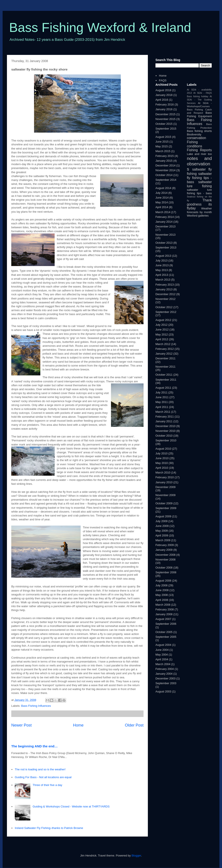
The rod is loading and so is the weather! (40, 769)
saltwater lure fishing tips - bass (199, 192)
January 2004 (164, 674)
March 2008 (163, 605)
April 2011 (162, 407)
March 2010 (163, 473)
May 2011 (162, 402)
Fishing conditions (194, 144)
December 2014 (166, 165)
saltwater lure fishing (199, 184)
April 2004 (162, 659)
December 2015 (166, 114)
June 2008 (162, 590)
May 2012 (162, 335)
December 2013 (166, 226)
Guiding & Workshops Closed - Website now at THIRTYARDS (71, 806)
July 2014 (162, 193)
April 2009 (162, 535)
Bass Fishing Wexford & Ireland (100, 27)
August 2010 (163, 449)
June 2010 (162, 458)
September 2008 (166, 572)
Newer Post (21, 725)
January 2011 (164, 421)
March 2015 (163, 151)
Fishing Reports (199, 150)
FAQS (163, 80)
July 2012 (162, 325)
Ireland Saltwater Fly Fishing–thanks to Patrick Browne (49, 828)
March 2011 (163, 412)
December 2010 (166, 426)
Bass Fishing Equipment (199, 114)
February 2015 (165, 156)
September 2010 (166, 440)
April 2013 (162, 275)
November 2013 (166, 235)
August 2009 (163, 516)
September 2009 (166, 508)
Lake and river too (199, 154)
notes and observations (199, 164)
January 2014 (164, 222)
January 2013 (164, 289)
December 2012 (166, 294)
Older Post (134, 725)
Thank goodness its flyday (199, 204)
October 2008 (164, 568)
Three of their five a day (47, 785)
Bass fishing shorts (199, 131)
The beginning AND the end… (34, 746)
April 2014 (162, 207)
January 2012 (164, 354)
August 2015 (163, 137)
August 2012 (163, 320)
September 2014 (166, 180)
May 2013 (162, 270)
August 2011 (163, 388)
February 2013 (165, 285)
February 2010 (165, 477)
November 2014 (166, 170)
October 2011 (164, 375)
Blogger (136, 856)
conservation (196, 138)
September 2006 (166, 624)
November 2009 (166, 495)
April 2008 (162, 600)
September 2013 (166, 247)
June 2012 (162, 330)
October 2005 (164, 632)
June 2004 (162, 650)
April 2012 (162, 339)
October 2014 (164, 175)
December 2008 (166, 555)
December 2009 (166, 487)
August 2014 (163, 188)
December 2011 (166, 358)
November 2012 (166, 299)
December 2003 (166, 678)
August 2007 (163, 619)
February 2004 (165, 669)
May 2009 (162, 531)
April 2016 (162, 100)
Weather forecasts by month (199, 210)
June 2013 (162, 265)
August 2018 (163, 90)
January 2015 (164, 161)
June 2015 (162, 142)
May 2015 (162, 146)
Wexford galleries (198, 216)
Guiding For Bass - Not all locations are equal (43, 777)
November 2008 (166, 560)
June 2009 (162, 526)
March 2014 (163, 212)
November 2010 (166, 431)
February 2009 (165, 545)
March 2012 (163, 344)
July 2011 (162, 392)
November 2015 (166, 119)
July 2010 (162, 453)
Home (78, 725)
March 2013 (163, 280)
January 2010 (164, 482)
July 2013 (162, 261)
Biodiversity (194, 134)
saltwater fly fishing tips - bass (199, 178)
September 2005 (166, 637)
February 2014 (165, 217)
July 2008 (162, 585)
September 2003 (166, 683)
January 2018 (164, 95)
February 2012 (165, 349)
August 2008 (163, 581)
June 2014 (162, 198)
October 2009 (164, 503)
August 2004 (163, 645)
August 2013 (163, 256)
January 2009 (164, 550)
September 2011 (166, 380)
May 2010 (162, 463)
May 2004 (162, 655)
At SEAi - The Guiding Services (199, 100)
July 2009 (162, 521)
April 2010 (162, 468)
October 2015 (164, 124)
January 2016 (164, 109)
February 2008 (165, 609)
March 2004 (163, 664)
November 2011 (166, 367)
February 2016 (165, 104)
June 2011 (162, 397)
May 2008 (162, 595)
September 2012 (166, 312)
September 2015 (166, 129)
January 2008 (164, 614)
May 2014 (162, 202)
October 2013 (164, 243)
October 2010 (164, 436)
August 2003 (163, 691)
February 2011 (165, 417)
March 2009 (163, 540)
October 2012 (164, 307)
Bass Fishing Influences (36, 706)
